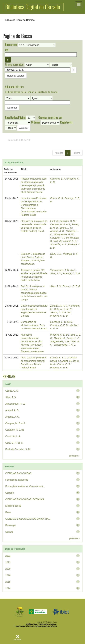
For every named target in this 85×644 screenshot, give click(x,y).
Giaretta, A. (60, 338)
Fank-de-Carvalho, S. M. (63, 221)
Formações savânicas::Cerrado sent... (25, 486)
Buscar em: (11, 45)
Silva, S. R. (56, 254)
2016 (8, 575)
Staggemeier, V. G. (60, 341)
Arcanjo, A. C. (57, 231)
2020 (8, 569)
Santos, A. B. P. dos (60, 312)
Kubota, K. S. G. (59, 358)
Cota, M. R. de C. (63, 309)
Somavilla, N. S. (58, 244)
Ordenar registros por (50, 118)
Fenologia (10, 525)
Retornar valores (16, 76)
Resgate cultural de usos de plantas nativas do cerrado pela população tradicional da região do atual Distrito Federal (34, 185)
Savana (9, 532)
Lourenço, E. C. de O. (61, 322)
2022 (8, 562)
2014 (8, 588)
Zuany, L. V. (66, 228)
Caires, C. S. (57, 198)
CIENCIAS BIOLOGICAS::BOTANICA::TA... (28, 519)
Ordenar (35, 122)
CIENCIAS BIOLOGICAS (18, 473)
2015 (8, 582)
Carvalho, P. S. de (59, 238)
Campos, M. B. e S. (60, 224)
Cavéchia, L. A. (58, 179)
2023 (8, 556)
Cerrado (10, 493)
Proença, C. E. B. (71, 273)
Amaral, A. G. (70, 241)
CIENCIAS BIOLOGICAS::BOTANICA (25, 499)
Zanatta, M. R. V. (59, 306)
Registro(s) (66, 122)
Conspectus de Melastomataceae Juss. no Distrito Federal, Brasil (34, 325)
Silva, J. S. (56, 273)
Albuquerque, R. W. (64, 234)
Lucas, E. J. (73, 338)
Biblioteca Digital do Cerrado (20, 20)
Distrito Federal (13, 506)
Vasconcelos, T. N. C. (65, 345)
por (7, 50)
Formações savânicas (17, 480)
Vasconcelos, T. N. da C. (63, 270)
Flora (8, 512)
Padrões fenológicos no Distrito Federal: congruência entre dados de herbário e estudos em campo (34, 293)
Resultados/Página (15, 118)
